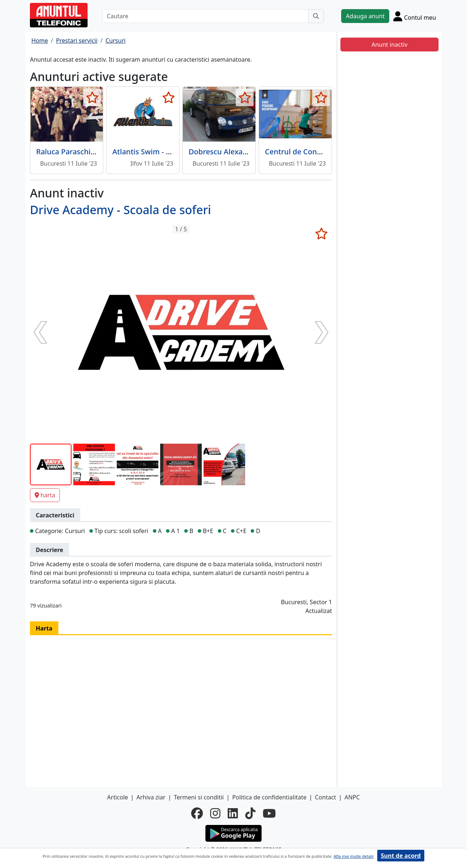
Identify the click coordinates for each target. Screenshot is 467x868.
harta (45, 495)
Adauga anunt (365, 16)
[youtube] (269, 813)
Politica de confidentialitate (269, 797)
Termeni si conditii (199, 797)
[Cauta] (316, 16)
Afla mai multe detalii (353, 856)
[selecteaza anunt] (92, 97)
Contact (325, 797)
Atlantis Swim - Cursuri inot (160, 152)
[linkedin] (233, 813)
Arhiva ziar (151, 797)
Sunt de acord (401, 856)
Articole (118, 797)
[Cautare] (205, 16)
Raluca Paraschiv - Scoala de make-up (101, 152)
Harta (44, 628)
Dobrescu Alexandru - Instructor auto (254, 152)
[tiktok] (250, 813)
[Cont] (415, 16)
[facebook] (197, 813)
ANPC (352, 797)
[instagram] (215, 813)
